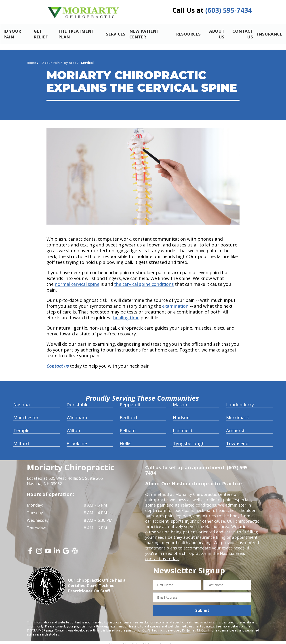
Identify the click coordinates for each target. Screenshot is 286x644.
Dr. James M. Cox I (195, 626)
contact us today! (162, 555)
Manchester (26, 414)
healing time (126, 314)
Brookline (77, 440)
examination (175, 302)
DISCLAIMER (36, 626)
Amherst (235, 427)
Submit (202, 606)
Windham (77, 414)
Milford (21, 440)
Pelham (128, 427)
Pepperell (130, 401)
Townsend (237, 440)
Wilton (73, 427)
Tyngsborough (189, 440)
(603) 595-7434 (229, 10)
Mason (180, 401)
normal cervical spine (77, 280)
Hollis (126, 440)
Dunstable (78, 401)
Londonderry (240, 401)
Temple (21, 427)
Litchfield (183, 427)
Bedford (128, 414)
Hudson (181, 414)
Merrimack (238, 414)
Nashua (22, 401)
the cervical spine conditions (144, 280)
